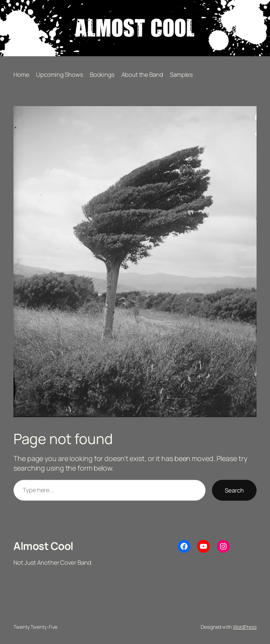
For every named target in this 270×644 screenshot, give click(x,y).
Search (234, 490)
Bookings (102, 74)
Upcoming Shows (60, 74)
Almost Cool (43, 546)
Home (21, 74)
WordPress (245, 627)
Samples (181, 74)
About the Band (142, 74)
